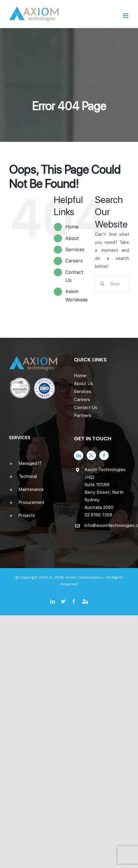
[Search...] (112, 284)
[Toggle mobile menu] (126, 16)
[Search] (102, 284)
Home (72, 227)
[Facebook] (104, 455)
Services (75, 250)
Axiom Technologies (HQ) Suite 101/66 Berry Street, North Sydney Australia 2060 (105, 489)
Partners (83, 416)
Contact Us (86, 408)
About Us (83, 384)
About (72, 238)
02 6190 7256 (98, 515)
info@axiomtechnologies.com (107, 525)
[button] (37, 463)
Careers (74, 261)
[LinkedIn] (79, 455)
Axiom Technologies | (85, 577)
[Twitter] (91, 455)
